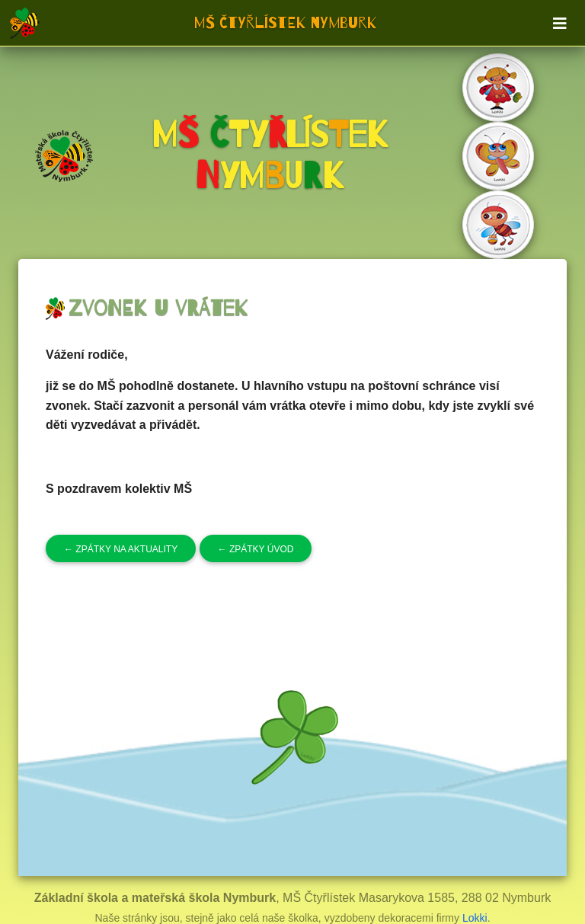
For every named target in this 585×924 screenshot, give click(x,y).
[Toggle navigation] (560, 24)
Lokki (475, 918)
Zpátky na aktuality (121, 549)
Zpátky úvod (256, 549)
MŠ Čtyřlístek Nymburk (286, 23)
